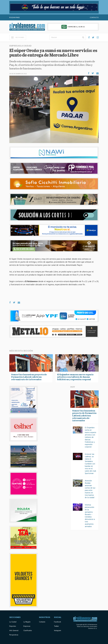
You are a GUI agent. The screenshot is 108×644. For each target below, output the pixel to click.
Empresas (27, 626)
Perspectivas (14, 635)
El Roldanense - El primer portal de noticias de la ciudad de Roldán (27, 27)
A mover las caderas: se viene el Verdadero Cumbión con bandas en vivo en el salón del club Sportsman (90, 464)
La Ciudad (13, 622)
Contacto (94, 17)
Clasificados (28, 630)
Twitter (56, 626)
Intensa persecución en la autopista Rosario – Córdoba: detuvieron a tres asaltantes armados (90, 516)
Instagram (58, 630)
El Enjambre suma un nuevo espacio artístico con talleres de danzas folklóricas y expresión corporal (90, 437)
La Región (27, 622)
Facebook (57, 622)
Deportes (13, 626)
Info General (14, 630)
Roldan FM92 (15, 17)
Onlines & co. (93, 628)
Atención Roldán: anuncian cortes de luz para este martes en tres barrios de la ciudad (90, 489)
